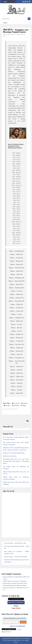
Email (21, 618)
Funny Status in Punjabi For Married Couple (15, 583)
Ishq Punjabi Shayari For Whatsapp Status (15, 585)
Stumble (16, 405)
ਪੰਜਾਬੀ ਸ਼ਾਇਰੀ (12, 409)
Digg (23, 405)
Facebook (16, 403)
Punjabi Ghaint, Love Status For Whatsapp (15, 581)
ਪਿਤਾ (17, 409)
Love (6, 409)
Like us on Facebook (17, 626)
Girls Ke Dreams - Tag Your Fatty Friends (16, 557)
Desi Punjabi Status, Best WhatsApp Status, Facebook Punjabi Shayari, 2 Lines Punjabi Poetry (17, 640)
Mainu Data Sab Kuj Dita (10, 456)
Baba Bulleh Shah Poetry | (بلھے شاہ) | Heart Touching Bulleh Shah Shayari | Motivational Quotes (16, 461)
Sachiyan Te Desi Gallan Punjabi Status (14, 453)
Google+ (7, 405)
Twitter (25, 403)
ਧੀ (8, 409)
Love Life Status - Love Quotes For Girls (15, 543)
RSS (25, 618)
